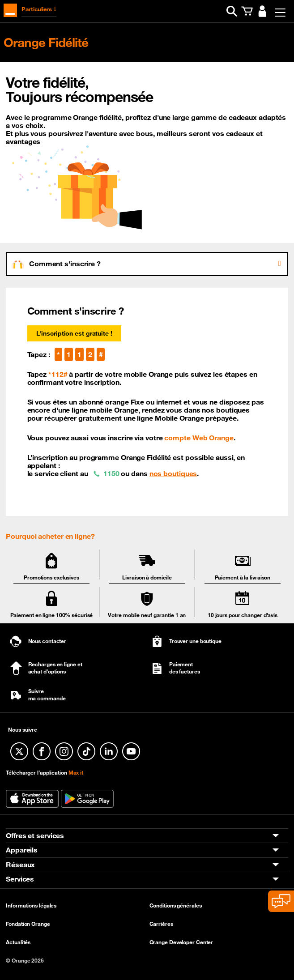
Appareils (22, 850)
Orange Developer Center (181, 942)
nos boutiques (173, 473)
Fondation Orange (28, 924)
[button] (232, 11)
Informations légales (31, 905)
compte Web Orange (199, 438)
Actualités (18, 942)
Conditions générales (176, 905)
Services (20, 879)
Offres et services (35, 835)
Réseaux (20, 865)
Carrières (161, 924)
